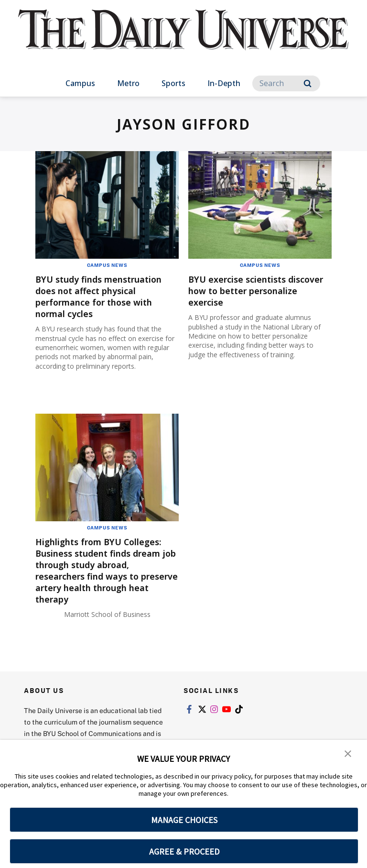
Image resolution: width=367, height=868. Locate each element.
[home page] (183, 38)
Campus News (107, 265)
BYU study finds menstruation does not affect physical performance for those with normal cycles (107, 296)
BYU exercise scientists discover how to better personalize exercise (243, 291)
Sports (173, 83)
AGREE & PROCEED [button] (184, 852)
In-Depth (224, 83)
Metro (128, 83)
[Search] (286, 83)
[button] (348, 754)
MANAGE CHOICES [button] (184, 820)
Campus (80, 83)
